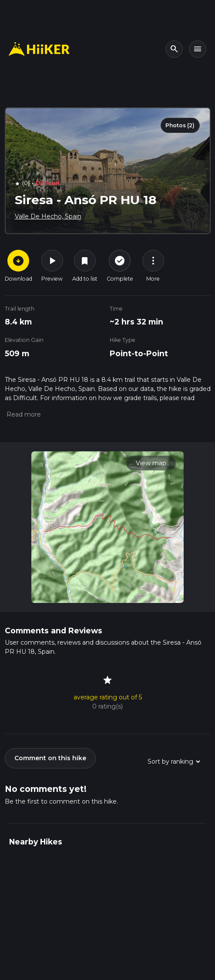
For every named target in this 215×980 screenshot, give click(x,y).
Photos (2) (180, 125)
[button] (23, 414)
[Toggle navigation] (198, 49)
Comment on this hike (50, 758)
